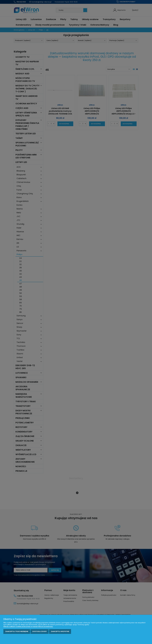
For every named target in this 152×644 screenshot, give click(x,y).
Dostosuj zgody (40, 631)
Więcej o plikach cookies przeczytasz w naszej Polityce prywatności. (28, 626)
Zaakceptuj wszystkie (60, 631)
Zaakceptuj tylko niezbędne (17, 631)
